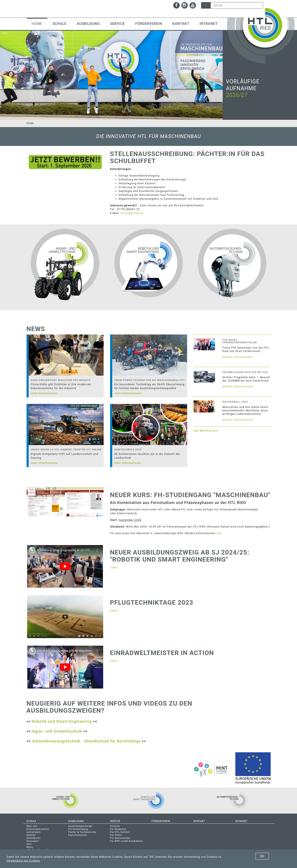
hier (219, 533)
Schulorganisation (38, 829)
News (30, 847)
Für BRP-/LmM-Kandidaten (126, 841)
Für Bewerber (118, 829)
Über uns (32, 826)
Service (118, 24)
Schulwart (33, 841)
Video (114, 567)
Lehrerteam (34, 832)
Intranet (209, 24)
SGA (29, 844)
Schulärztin (34, 838)
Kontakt (181, 24)
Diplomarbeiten (78, 835)
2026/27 (237, 95)
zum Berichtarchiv (206, 430)
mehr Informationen (44, 393)
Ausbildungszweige (80, 826)
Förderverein (149, 24)
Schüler (31, 835)
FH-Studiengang (78, 829)
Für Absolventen (120, 838)
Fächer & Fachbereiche (82, 832)
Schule (60, 24)
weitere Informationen (238, 356)
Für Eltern (116, 835)
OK (262, 856)
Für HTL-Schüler (120, 832)
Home (37, 24)
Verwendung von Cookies (23, 861)
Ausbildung (88, 24)
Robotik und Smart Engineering (62, 721)
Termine (115, 826)
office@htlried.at (132, 213)
